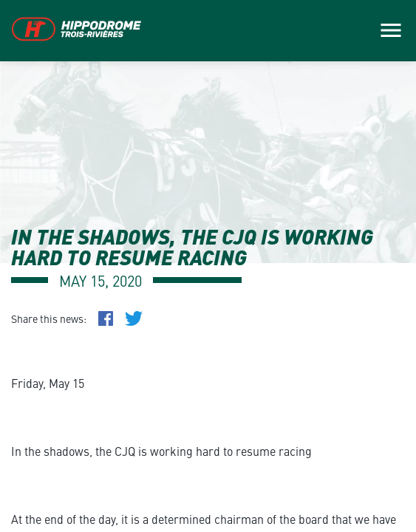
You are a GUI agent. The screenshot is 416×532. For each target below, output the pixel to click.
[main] (208, 266)
